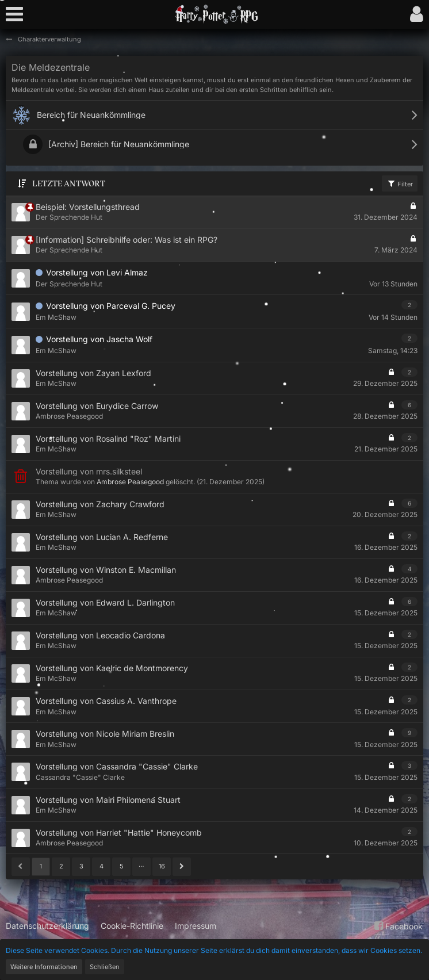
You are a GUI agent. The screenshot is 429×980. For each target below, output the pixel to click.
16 (162, 866)
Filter (400, 183)
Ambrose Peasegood (130, 482)
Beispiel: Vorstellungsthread (88, 207)
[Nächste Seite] (182, 867)
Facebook (397, 926)
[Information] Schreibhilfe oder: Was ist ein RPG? (127, 240)
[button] (17, 14)
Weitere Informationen (44, 967)
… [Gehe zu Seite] (141, 864)
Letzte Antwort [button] (69, 184)
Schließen (105, 967)
